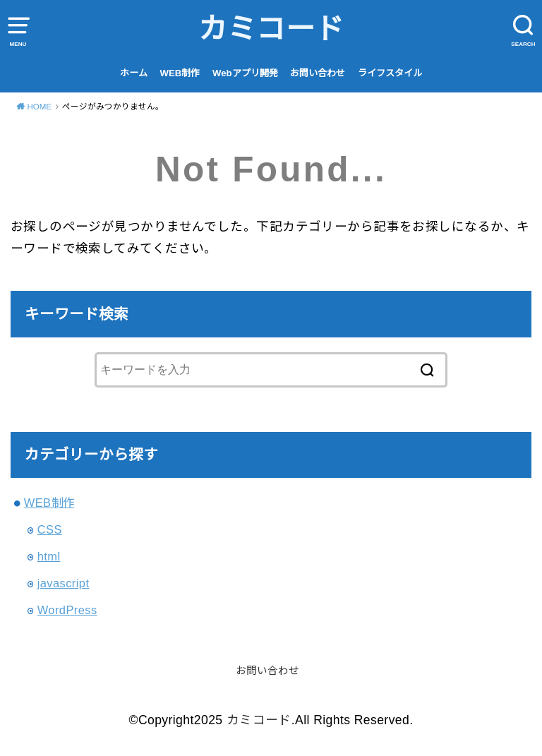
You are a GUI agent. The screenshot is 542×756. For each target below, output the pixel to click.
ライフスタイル (390, 73)
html (49, 556)
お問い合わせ (318, 73)
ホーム (134, 73)
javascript (64, 583)
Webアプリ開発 (245, 73)
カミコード (271, 29)
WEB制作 (180, 73)
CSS (50, 529)
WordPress (67, 610)
